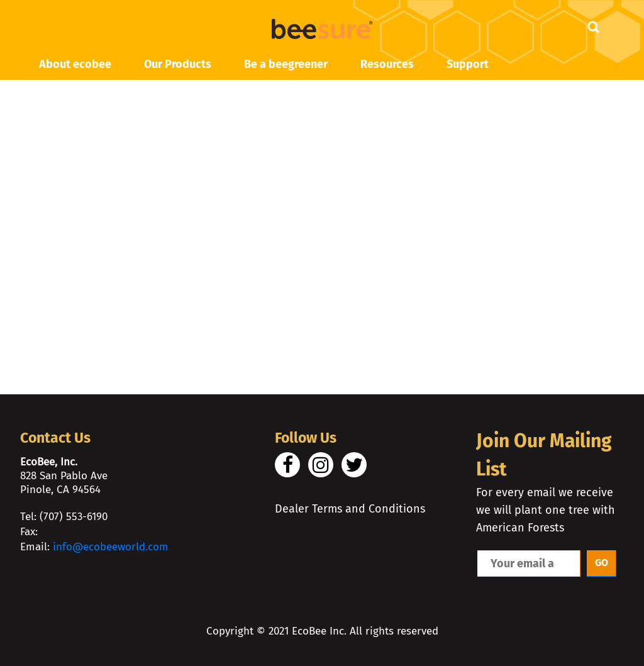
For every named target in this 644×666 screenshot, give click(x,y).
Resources (387, 64)
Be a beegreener (286, 64)
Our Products (178, 64)
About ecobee (75, 64)
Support (468, 64)
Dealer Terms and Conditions (350, 509)
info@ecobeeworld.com (111, 547)
